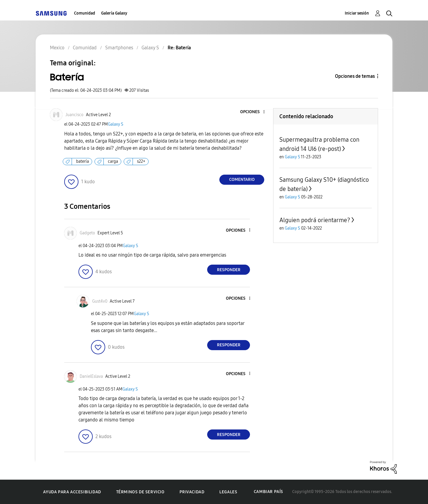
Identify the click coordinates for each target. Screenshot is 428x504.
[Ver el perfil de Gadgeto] (87, 233)
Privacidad (192, 492)
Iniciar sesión (357, 13)
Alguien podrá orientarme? (315, 220)
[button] (254, 112)
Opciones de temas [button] (355, 76)
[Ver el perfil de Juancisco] (74, 115)
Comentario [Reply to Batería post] (242, 180)
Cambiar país (269, 492)
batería (82, 161)
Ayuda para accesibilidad (72, 492)
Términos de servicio (140, 492)
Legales (228, 492)
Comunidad (85, 13)
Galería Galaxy (114, 13)
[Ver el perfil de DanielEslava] (91, 376)
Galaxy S (116, 124)
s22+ (141, 161)
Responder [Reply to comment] (229, 270)
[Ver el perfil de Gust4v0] (100, 301)
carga (113, 161)
